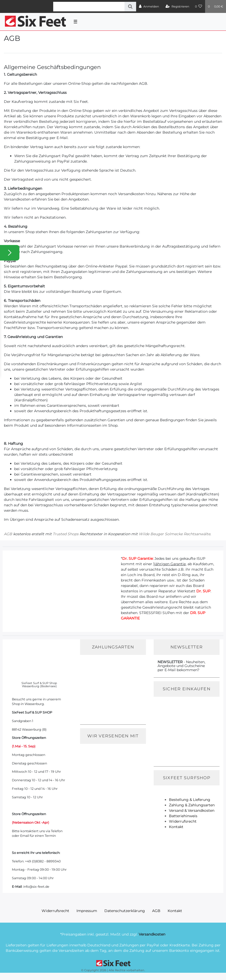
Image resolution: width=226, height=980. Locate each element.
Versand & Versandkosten (192, 810)
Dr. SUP (203, 591)
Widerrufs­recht (55, 911)
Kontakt (176, 827)
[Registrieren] (177, 6)
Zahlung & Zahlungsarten (192, 805)
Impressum (87, 911)
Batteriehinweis (183, 816)
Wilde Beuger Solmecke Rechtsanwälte (174, 534)
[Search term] (89, 7)
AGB (8, 534)
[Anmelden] (149, 6)
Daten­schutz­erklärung (125, 911)
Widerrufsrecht (183, 821)
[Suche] (130, 7)
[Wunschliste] (199, 6)
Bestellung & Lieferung (190, 800)
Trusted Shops (66, 534)
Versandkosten (152, 934)
